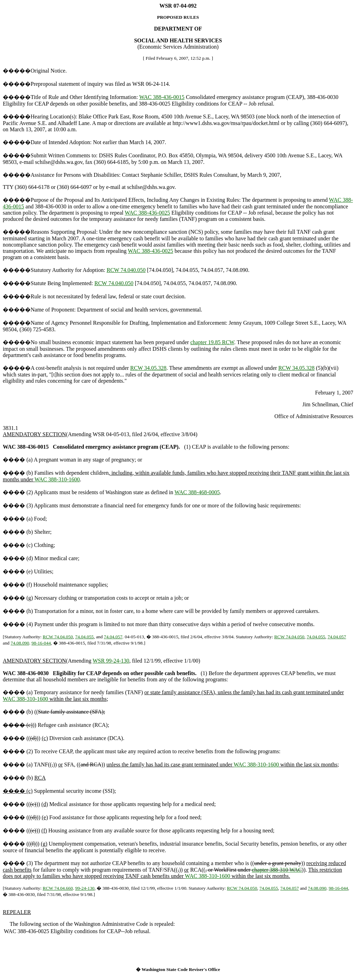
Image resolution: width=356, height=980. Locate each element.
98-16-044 (41, 643)
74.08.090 (20, 643)
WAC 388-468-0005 (197, 492)
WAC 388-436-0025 (147, 213)
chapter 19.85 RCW (212, 342)
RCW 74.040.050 (126, 270)
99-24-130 (85, 888)
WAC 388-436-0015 (162, 97)
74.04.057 (113, 637)
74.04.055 (84, 637)
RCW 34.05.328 (148, 368)
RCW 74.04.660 (58, 888)
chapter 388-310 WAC (277, 870)
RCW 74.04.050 (58, 637)
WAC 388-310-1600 (57, 479)
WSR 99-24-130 (111, 661)
